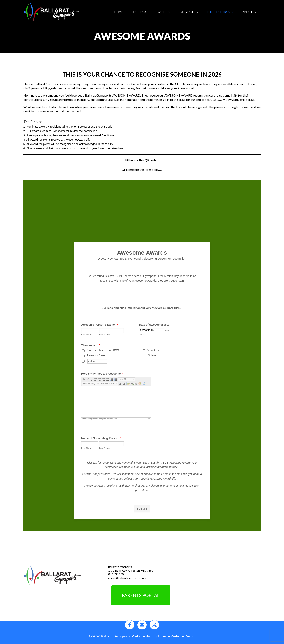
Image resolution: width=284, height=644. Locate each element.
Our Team (139, 12)
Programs (188, 12)
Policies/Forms (220, 12)
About (249, 12)
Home (119, 12)
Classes (162, 12)
